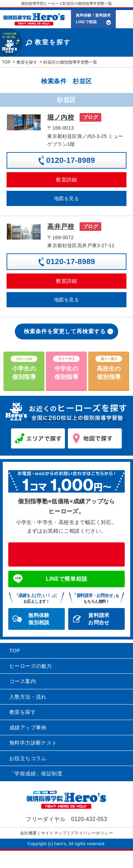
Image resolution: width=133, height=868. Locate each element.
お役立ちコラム (28, 758)
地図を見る (66, 198)
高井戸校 (61, 227)
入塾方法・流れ (28, 697)
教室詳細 (66, 180)
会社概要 (29, 833)
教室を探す (23, 712)
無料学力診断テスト (33, 743)
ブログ (90, 117)
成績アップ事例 (28, 727)
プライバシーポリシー (92, 833)
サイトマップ (54, 833)
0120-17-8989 (71, 160)
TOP (15, 650)
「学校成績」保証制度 (36, 773)
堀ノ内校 (61, 117)
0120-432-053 (66, 554)
